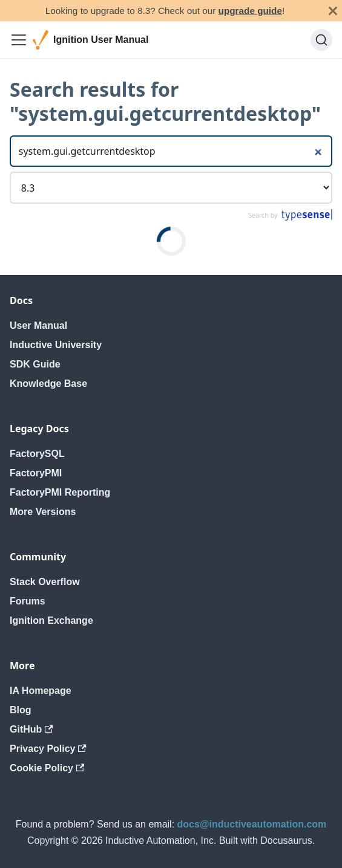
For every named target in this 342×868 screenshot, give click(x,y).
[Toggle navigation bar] (19, 40)
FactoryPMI (36, 473)
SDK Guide (35, 364)
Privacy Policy (48, 749)
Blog (21, 710)
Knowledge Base (48, 384)
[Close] (333, 11)
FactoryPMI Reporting (60, 492)
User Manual (38, 325)
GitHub (31, 729)
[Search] (321, 40)
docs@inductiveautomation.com (252, 824)
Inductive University (56, 345)
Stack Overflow (45, 582)
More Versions (43, 512)
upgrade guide (250, 11)
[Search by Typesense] (290, 218)
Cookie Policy (47, 768)
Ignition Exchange (51, 620)
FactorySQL (37, 454)
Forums (28, 601)
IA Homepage (41, 691)
